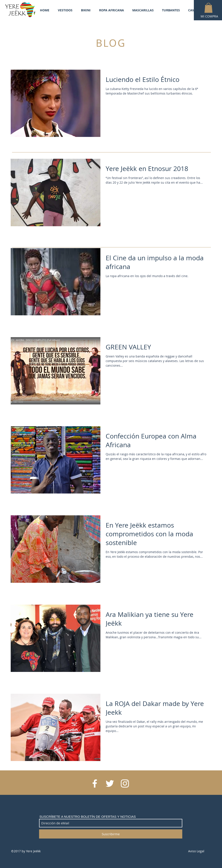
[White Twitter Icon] (110, 783)
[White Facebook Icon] (95, 783)
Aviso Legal (196, 851)
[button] (208, 8)
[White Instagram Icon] (125, 783)
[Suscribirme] (111, 834)
